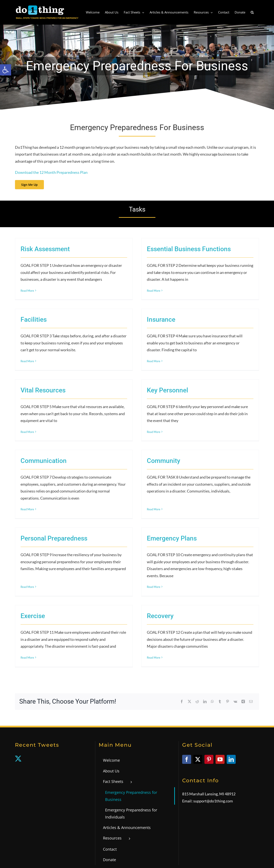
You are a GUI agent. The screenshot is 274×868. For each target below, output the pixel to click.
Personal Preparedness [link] (169, 457)
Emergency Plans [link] (85, 525)
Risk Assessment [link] (45, 249)
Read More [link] (27, 291)
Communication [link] (44, 432)
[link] (6, 70)
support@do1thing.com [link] (213, 737)
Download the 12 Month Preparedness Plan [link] (51, 172)
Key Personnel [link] (196, 352)
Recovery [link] (189, 550)
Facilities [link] (149, 271)
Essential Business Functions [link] (160, 249)
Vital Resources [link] (101, 352)
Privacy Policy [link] (122, 856)
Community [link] (135, 432)
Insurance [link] (74, 330)
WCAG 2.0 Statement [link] (147, 856)
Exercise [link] (90, 550)
